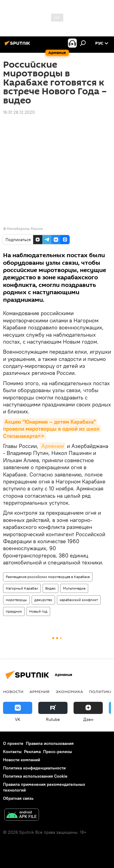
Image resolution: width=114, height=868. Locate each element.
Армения (40, 691)
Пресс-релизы (58, 752)
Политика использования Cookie (35, 776)
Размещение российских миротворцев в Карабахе (48, 577)
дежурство (43, 600)
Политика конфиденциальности (34, 768)
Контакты (12, 752)
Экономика (69, 691)
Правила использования (50, 743)
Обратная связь (18, 798)
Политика (101, 691)
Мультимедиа (74, 588)
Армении (53, 446)
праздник (14, 611)
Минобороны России (25, 229)
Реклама (32, 752)
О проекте (13, 743)
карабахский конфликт (79, 600)
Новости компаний (22, 760)
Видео (50, 588)
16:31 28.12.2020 (19, 112)
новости (13, 691)
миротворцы (16, 600)
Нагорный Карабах (22, 588)
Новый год (38, 611)
